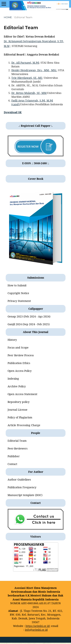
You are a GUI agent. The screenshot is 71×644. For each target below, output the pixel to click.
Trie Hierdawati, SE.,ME (27, 78)
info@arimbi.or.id (36, 630)
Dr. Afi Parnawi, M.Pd (25, 63)
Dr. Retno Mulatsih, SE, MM (29, 93)
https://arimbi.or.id (38, 626)
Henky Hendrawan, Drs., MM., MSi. (34, 70)
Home (8, 17)
